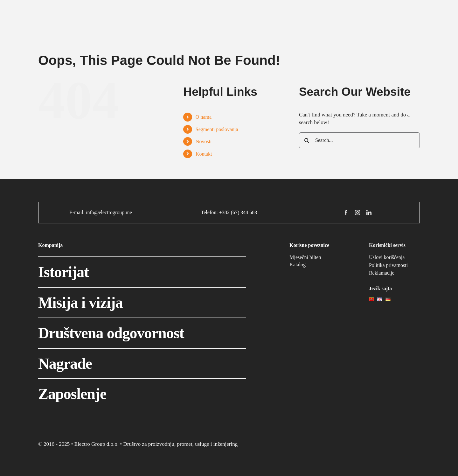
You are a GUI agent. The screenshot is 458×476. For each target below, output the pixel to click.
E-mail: (78, 212)
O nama (204, 117)
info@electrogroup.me (109, 212)
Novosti (204, 141)
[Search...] (359, 140)
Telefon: (210, 212)
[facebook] (346, 213)
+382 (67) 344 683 (238, 212)
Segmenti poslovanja (217, 129)
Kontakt (204, 154)
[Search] (307, 140)
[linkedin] (369, 213)
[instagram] (357, 213)
